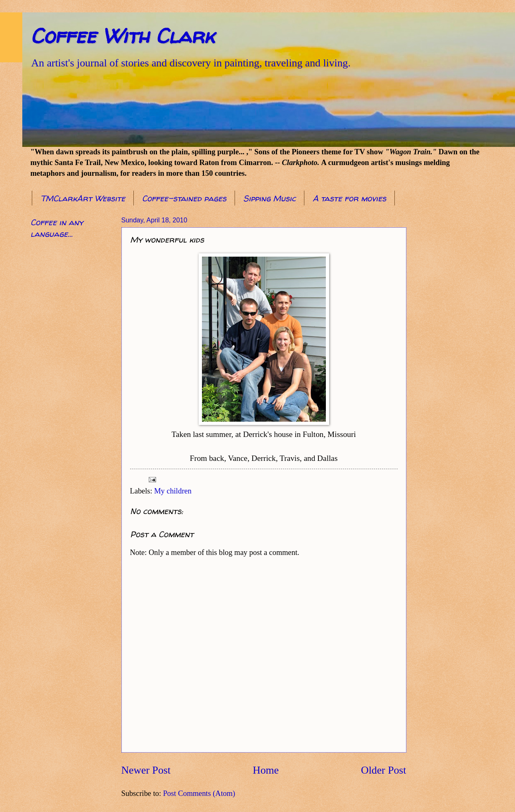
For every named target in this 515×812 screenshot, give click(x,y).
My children (173, 491)
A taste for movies (349, 198)
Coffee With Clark (122, 36)
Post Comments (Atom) (199, 793)
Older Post (383, 770)
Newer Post (146, 770)
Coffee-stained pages (184, 198)
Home (266, 770)
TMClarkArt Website (83, 198)
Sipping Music (269, 198)
